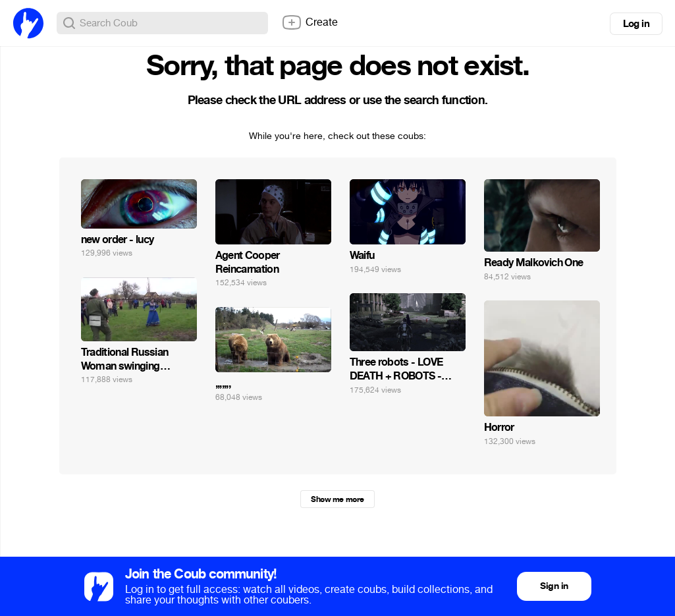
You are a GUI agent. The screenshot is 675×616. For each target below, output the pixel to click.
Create (310, 22)
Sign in (554, 586)
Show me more (337, 499)
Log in (636, 24)
